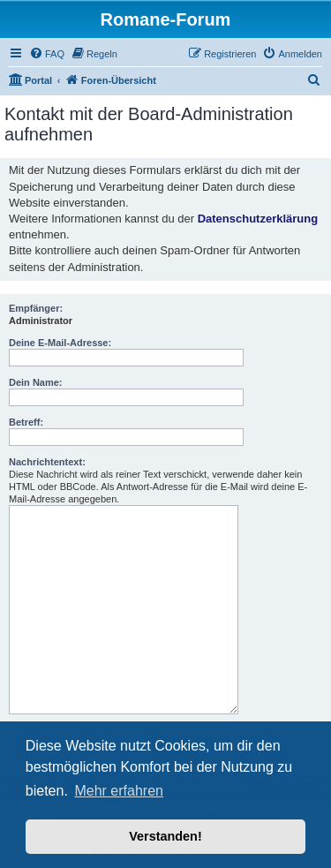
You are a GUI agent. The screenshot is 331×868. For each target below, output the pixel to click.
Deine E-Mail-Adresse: (60, 343)
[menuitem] (47, 54)
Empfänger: (36, 308)
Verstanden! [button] (165, 836)
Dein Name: (36, 382)
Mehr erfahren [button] (119, 791)
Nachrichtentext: (47, 462)
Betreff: (26, 422)
